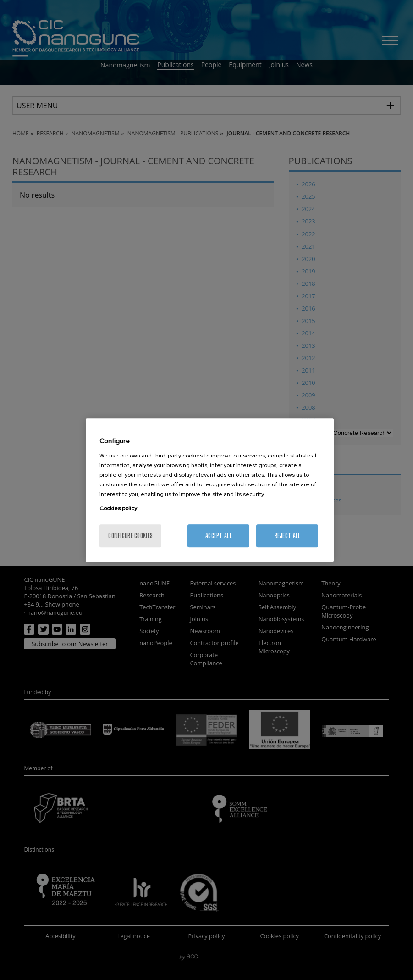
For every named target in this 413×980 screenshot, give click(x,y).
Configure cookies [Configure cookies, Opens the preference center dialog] (130, 536)
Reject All (288, 536)
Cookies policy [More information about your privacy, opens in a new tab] (118, 508)
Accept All (219, 536)
